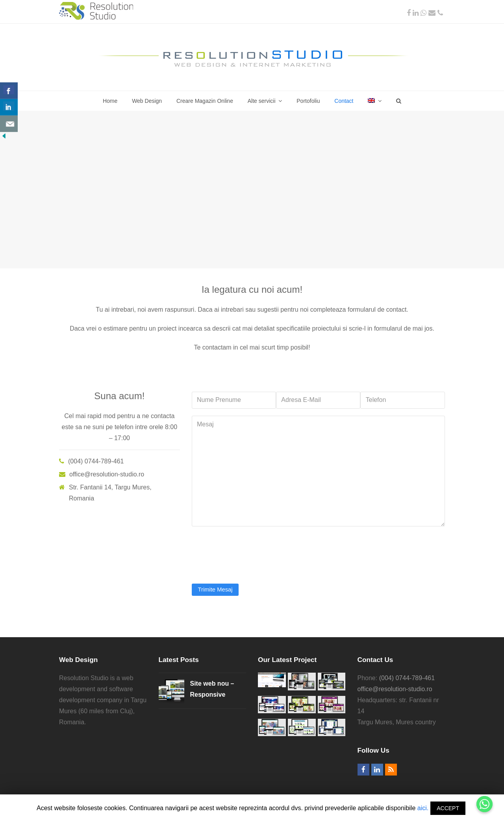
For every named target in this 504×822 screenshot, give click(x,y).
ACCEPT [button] (448, 808)
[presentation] (252, 551)
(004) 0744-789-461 (407, 678)
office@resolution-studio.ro (395, 689)
